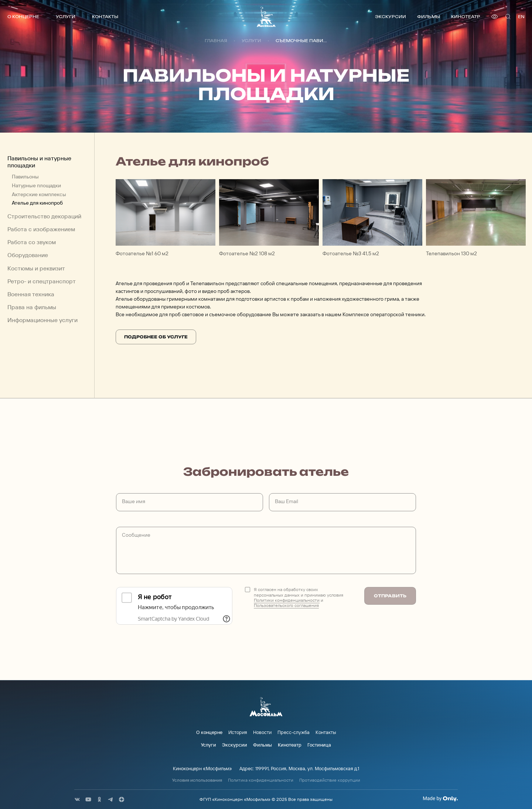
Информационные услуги (42, 320)
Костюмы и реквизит (36, 268)
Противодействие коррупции (330, 780)
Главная (216, 41)
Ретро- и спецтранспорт (42, 281)
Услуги (66, 16)
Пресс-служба (294, 732)
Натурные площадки (36, 185)
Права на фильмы (32, 307)
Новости (262, 732)
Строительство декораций (44, 216)
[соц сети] (77, 799)
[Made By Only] (440, 799)
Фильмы (429, 16)
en (521, 16)
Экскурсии (391, 16)
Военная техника (31, 294)
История (238, 732)
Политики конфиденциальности (287, 600)
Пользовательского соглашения (286, 605)
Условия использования (197, 780)
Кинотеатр (466, 16)
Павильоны (25, 177)
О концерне (23, 16)
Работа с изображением (41, 229)
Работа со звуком (32, 242)
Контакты (105, 16)
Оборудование (28, 255)
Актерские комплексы (39, 194)
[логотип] (266, 17)
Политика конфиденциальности (261, 780)
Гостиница (319, 745)
